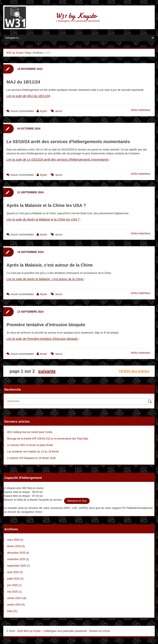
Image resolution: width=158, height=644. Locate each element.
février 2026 (14, 546)
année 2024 (14, 605)
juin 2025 (12, 585)
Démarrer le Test (77, 501)
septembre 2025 (17, 566)
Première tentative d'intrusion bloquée (46, 325)
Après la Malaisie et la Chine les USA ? (46, 205)
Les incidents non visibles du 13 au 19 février (33, 452)
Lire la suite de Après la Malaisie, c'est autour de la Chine (45, 279)
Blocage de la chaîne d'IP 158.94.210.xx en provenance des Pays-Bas (48, 439)
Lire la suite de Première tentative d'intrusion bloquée (42, 339)
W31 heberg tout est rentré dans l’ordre (30, 432)
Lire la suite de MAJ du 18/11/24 (28, 96)
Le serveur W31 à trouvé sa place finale (30, 445)
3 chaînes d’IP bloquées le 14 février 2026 (31, 458)
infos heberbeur (141, 110)
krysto (44, 111)
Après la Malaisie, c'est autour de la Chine (50, 265)
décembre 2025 (16, 553)
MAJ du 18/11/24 (23, 82)
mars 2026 (13, 540)
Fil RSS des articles (134, 371)
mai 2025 (12, 592)
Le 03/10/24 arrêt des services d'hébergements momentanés (68, 142)
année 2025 (14, 598)
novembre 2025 (16, 559)
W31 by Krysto (76, 16)
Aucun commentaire (22, 111)
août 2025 (13, 572)
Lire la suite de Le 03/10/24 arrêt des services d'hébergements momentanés (58, 160)
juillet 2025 (13, 579)
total (10, 611)
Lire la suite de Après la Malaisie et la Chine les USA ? (43, 219)
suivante (47, 371)
